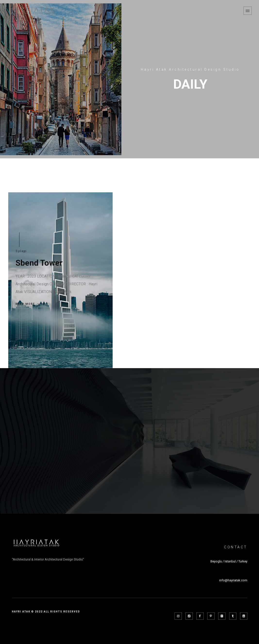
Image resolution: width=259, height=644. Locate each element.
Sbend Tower (39, 263)
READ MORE (30, 304)
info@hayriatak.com (233, 580)
